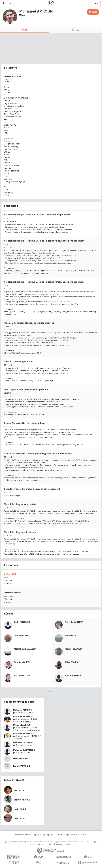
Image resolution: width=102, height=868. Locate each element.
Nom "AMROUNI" (21, 759)
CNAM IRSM (10, 574)
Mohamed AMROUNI (22, 710)
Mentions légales (92, 842)
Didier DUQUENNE (74, 622)
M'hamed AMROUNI (22, 725)
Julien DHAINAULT (22, 800)
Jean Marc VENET (22, 636)
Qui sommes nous (11, 842)
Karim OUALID (72, 636)
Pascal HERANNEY (74, 649)
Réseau (76, 30)
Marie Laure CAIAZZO (25, 649)
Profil (25, 30)
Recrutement (38, 842)
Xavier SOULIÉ (20, 809)
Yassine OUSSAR (22, 675)
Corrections (48, 844)
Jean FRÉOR (19, 790)
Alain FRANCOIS (22, 622)
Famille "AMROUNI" (22, 766)
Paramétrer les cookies (76, 842)
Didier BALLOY (20, 818)
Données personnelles (58, 842)
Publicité (29, 842)
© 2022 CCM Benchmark (62, 844)
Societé (46, 842)
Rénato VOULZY (22, 662)
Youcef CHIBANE (73, 675)
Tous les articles (37, 844)
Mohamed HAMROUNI (23, 716)
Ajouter (94, 12)
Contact (22, 842)
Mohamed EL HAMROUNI (24, 750)
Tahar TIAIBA (71, 662)
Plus (51, 691)
